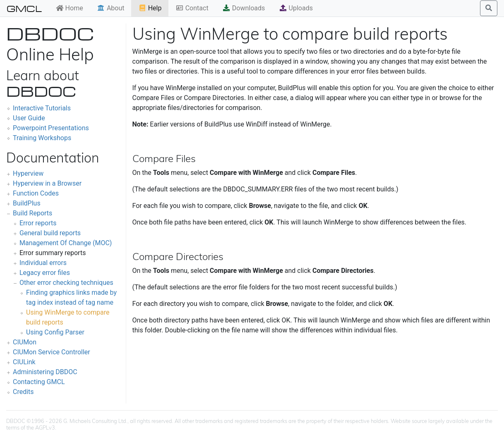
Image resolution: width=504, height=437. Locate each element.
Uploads (296, 8)
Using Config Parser (55, 332)
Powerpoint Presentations (51, 128)
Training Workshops (42, 138)
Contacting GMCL (39, 382)
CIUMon (25, 342)
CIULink (24, 362)
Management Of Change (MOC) (66, 243)
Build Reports (32, 213)
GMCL (24, 8)
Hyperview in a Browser (47, 183)
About (111, 8)
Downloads (244, 8)
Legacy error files (45, 273)
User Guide (29, 118)
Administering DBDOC (45, 372)
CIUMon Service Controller (52, 352)
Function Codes (36, 193)
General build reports (50, 233)
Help (150, 8)
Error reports (38, 223)
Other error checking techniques (66, 283)
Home (69, 8)
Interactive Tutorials (42, 108)
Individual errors (43, 263)
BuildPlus (27, 203)
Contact (192, 8)
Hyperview (28, 173)
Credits (23, 392)
